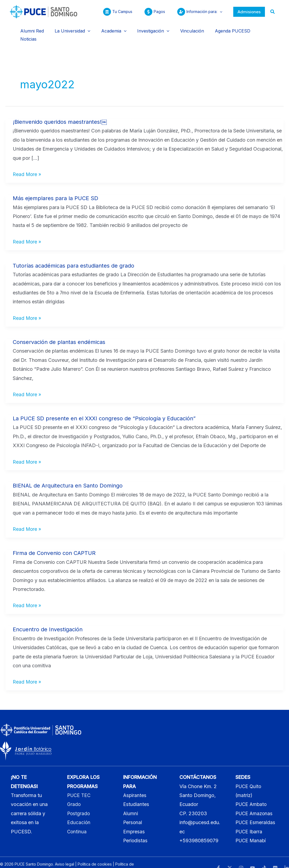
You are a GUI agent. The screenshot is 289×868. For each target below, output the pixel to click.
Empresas (134, 821)
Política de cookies (95, 854)
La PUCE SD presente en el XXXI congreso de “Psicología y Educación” (104, 408)
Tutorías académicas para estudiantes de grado (73, 255)
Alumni (131, 803)
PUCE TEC (79, 785)
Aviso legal (65, 854)
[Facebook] (218, 857)
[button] (249, 12)
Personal (133, 812)
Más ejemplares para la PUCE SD (55, 188)
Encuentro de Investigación (48, 619)
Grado (74, 794)
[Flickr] (275, 857)
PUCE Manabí (251, 830)
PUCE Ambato (252, 794)
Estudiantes (136, 794)
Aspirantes (135, 785)
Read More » (27, 163)
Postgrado (79, 803)
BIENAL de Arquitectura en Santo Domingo (68, 475)
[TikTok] (264, 857)
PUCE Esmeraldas (256, 812)
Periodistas (136, 830)
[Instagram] (241, 857)
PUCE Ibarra (249, 821)
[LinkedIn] (287, 857)
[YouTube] (252, 857)
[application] (218, 12)
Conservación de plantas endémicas (59, 331)
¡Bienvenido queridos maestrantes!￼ (60, 111)
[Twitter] (230, 857)
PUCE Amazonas (255, 803)
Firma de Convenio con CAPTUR (54, 543)
